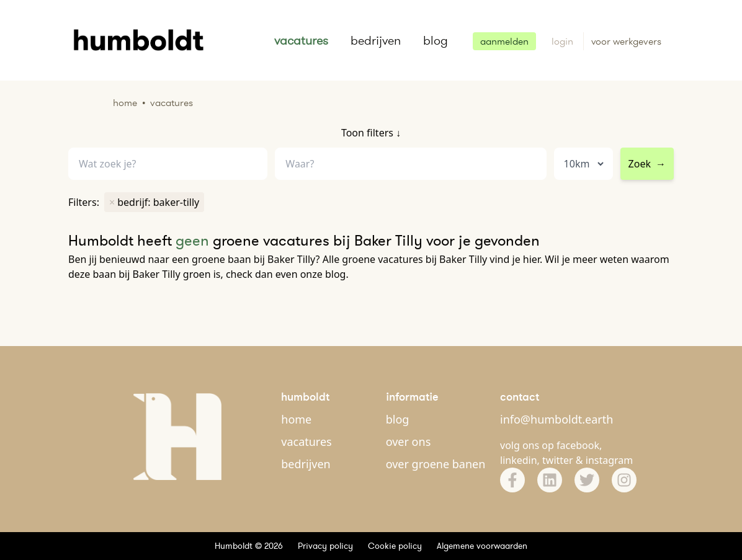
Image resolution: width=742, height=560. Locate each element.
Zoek (647, 164)
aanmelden (504, 41)
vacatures (301, 40)
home (296, 419)
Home (125, 103)
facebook (578, 445)
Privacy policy (325, 546)
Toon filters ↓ (371, 133)
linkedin (519, 460)
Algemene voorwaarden (482, 546)
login (564, 41)
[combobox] (410, 164)
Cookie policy (395, 546)
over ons (409, 442)
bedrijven (376, 40)
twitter (558, 460)
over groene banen (436, 464)
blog (436, 40)
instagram (610, 460)
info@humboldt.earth (556, 419)
